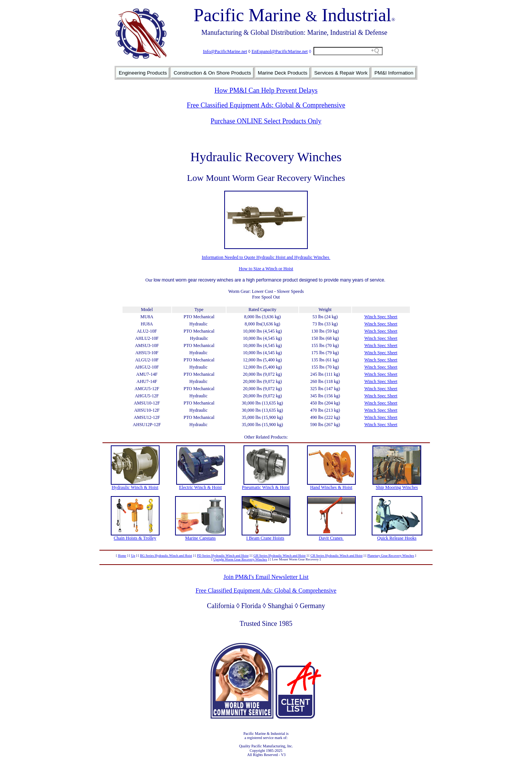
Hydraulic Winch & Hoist (135, 487)
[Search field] (348, 51)
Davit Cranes (331, 538)
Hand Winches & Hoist (331, 487)
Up (133, 555)
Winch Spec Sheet (381, 317)
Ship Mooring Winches (397, 487)
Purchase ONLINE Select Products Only (266, 121)
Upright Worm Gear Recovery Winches (240, 559)
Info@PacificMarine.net (225, 51)
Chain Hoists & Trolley (135, 538)
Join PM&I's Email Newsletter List (266, 577)
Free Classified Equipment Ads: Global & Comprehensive (266, 105)
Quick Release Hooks (397, 538)
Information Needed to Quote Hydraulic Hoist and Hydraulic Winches (266, 257)
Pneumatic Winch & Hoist (266, 487)
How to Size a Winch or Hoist (266, 269)
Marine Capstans (201, 538)
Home (122, 555)
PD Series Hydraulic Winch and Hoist (223, 555)
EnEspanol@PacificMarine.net (280, 51)
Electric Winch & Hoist (201, 487)
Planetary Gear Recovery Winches (391, 555)
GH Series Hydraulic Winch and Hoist (279, 555)
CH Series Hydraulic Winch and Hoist (337, 555)
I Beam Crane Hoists (265, 538)
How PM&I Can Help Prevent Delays (266, 90)
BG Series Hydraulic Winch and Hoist (166, 555)
